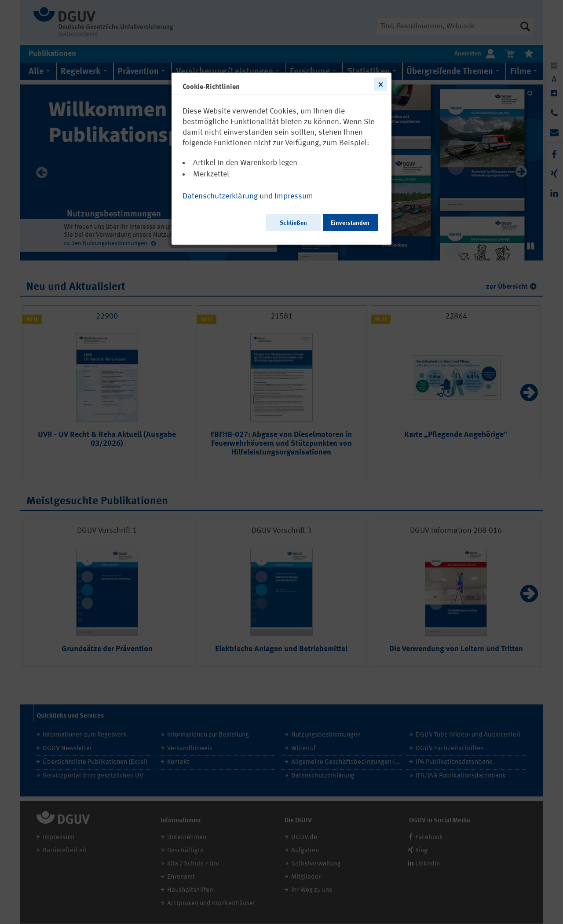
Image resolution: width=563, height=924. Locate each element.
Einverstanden (350, 223)
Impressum (294, 196)
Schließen (293, 223)
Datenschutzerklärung (220, 196)
